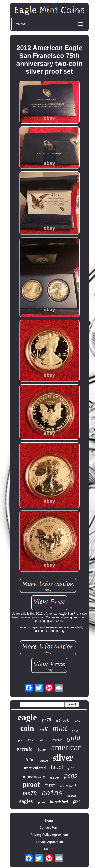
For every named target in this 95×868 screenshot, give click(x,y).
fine (71, 768)
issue (55, 777)
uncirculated (35, 768)
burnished (59, 802)
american (66, 747)
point (41, 802)
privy (75, 731)
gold (74, 738)
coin (27, 728)
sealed (72, 796)
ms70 (30, 793)
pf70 (21, 741)
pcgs (71, 775)
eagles (26, 801)
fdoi (76, 802)
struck (63, 721)
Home (49, 820)
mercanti (68, 786)
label (57, 767)
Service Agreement (49, 842)
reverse (57, 740)
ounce (43, 760)
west (43, 740)
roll (43, 729)
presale (25, 749)
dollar (77, 721)
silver (63, 758)
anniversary (33, 777)
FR (53, 849)
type (42, 749)
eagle (27, 717)
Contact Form (49, 828)
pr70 (47, 720)
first (50, 785)
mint (60, 728)
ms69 (31, 740)
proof (31, 784)
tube (30, 760)
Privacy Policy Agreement (49, 835)
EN (46, 849)
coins (52, 793)
